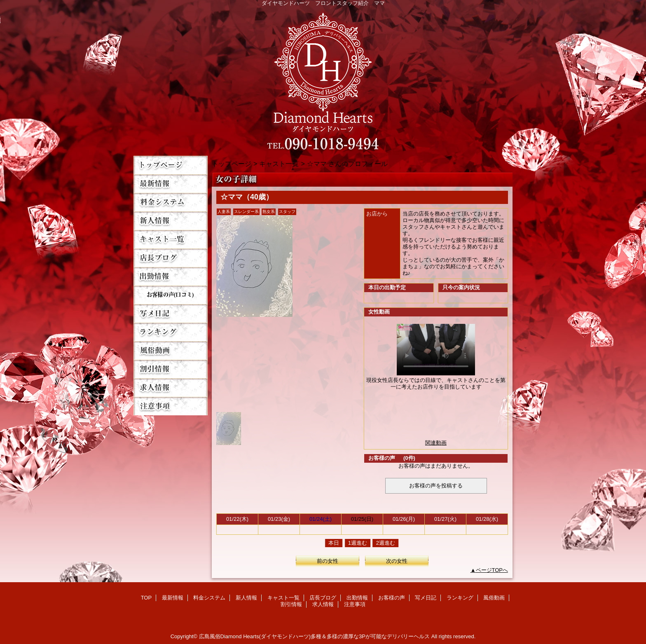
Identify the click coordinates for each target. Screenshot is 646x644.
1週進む (358, 543)
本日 (334, 543)
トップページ (232, 164)
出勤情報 (171, 276)
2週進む (386, 543)
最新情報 (171, 184)
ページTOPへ (492, 570)
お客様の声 (171, 295)
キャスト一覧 (171, 239)
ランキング (171, 332)
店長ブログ (171, 258)
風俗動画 (171, 350)
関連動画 (436, 443)
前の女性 (328, 561)
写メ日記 (171, 313)
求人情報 (171, 388)
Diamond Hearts (323, 79)
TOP (171, 165)
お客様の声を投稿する (436, 486)
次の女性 (397, 561)
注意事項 (171, 406)
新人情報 (171, 221)
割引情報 (171, 369)
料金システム (171, 202)
